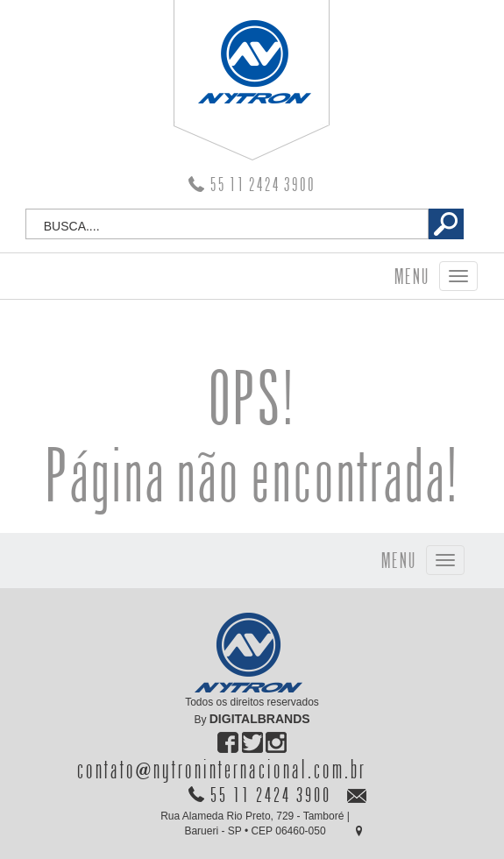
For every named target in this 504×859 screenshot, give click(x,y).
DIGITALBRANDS (260, 719)
